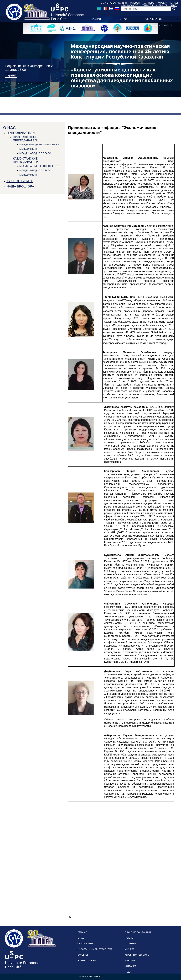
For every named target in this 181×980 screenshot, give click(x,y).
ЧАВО (128, 972)
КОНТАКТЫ (130, 961)
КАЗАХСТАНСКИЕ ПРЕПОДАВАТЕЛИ (26, 160)
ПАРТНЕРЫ (149, 3)
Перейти (11, 75)
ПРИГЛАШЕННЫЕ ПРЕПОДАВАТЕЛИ (26, 139)
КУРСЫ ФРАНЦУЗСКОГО (137, 955)
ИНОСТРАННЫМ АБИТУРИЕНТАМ (109, 25)
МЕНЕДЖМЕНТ (28, 149)
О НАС (123, 19)
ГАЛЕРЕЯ (135, 3)
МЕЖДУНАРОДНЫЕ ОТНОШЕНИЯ (39, 144)
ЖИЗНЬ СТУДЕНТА (162, 25)
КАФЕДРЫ (140, 25)
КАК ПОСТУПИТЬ (20, 181)
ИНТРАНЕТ (130, 966)
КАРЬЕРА (163, 3)
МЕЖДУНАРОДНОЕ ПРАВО (35, 153)
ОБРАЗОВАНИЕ (154, 19)
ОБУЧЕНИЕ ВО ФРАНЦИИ (114, 3)
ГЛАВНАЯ (96, 19)
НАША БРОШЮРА (20, 186)
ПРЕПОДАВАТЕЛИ (21, 133)
